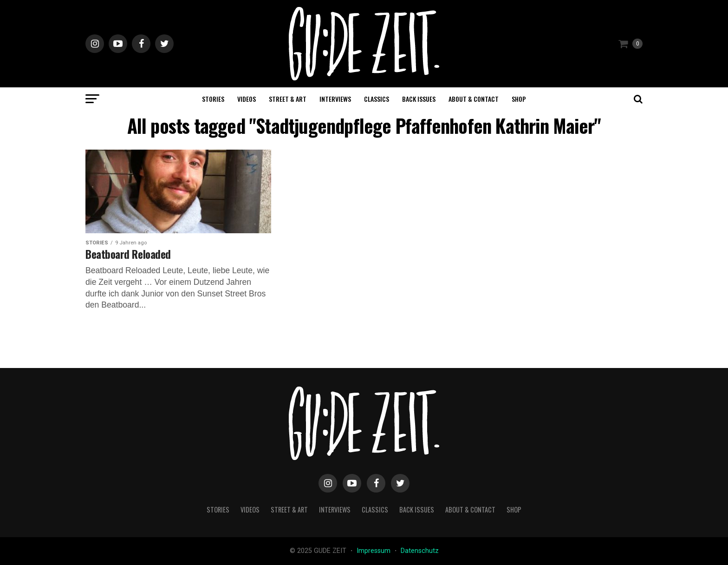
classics (377, 99)
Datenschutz (420, 551)
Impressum (374, 551)
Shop (519, 99)
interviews (335, 99)
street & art (288, 99)
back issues (419, 99)
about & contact (474, 99)
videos (247, 99)
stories (213, 99)
